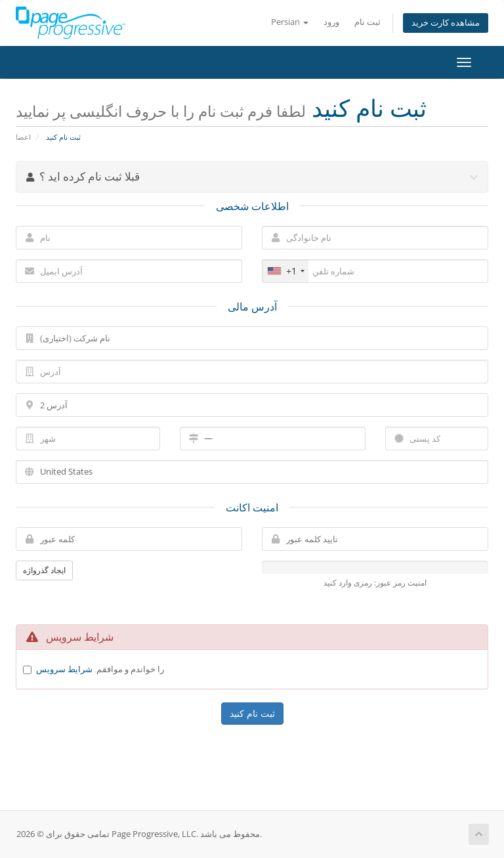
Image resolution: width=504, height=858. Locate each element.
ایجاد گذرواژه (44, 570)
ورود (331, 22)
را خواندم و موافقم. (100, 669)
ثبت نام (367, 22)
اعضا (23, 137)
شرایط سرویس (64, 669)
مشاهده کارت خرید (446, 23)
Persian (290, 22)
